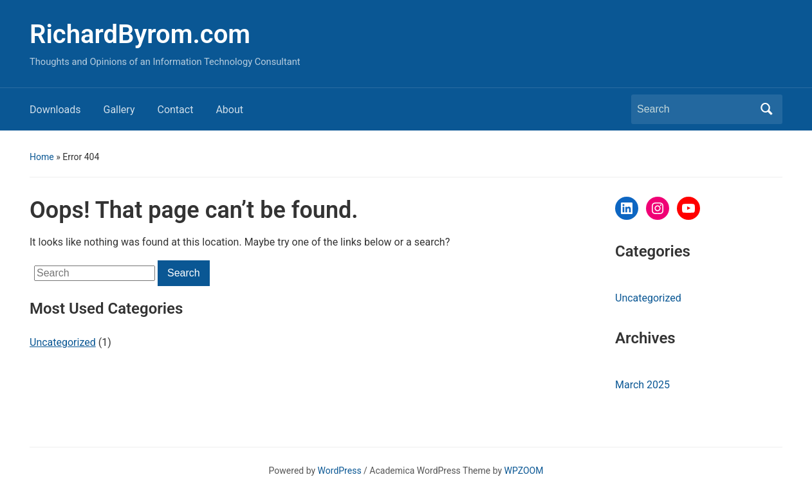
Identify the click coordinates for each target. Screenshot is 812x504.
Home (42, 157)
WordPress (340, 471)
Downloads (55, 110)
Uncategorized (63, 342)
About (229, 110)
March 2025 (642, 385)
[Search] (695, 109)
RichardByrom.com (140, 34)
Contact (175, 110)
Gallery (119, 110)
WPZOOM (524, 471)
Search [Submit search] (766, 109)
